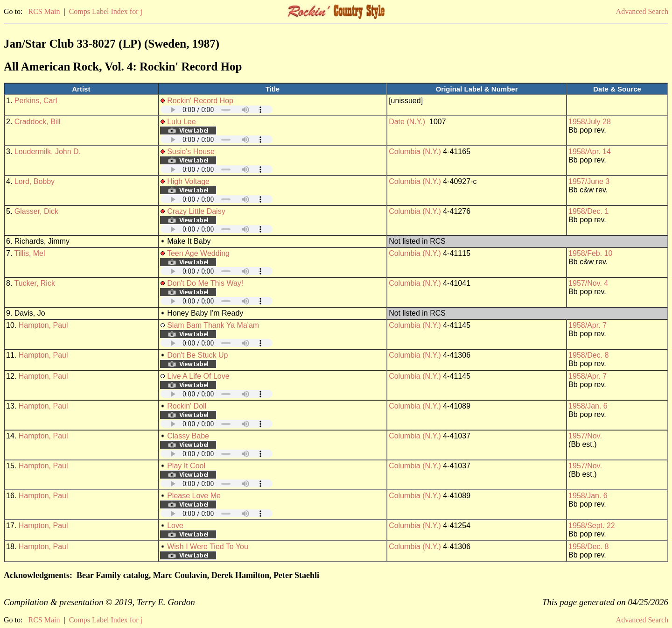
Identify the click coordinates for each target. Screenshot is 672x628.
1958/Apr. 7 (588, 325)
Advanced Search (642, 11)
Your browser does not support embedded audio (217, 109)
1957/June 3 (589, 181)
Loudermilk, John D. (48, 152)
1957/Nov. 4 (588, 283)
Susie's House (191, 152)
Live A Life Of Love (198, 376)
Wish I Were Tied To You (208, 547)
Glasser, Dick (36, 211)
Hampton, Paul (43, 325)
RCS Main (44, 11)
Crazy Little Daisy (196, 211)
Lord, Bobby (35, 181)
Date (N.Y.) (407, 122)
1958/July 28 (590, 122)
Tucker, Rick (35, 283)
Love (175, 526)
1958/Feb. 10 (590, 253)
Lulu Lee (181, 122)
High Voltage (188, 181)
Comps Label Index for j (106, 11)
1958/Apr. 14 (590, 152)
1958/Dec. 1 (588, 211)
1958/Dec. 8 (588, 355)
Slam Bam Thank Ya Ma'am (213, 325)
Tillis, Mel (30, 253)
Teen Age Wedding (198, 253)
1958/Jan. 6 (588, 406)
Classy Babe (188, 436)
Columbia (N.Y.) (415, 152)
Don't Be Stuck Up (197, 355)
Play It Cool (186, 466)
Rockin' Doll (187, 406)
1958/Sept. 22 (592, 526)
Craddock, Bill (38, 122)
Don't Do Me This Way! (205, 283)
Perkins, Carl (36, 101)
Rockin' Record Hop (200, 101)
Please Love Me (194, 496)
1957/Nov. (585, 436)
